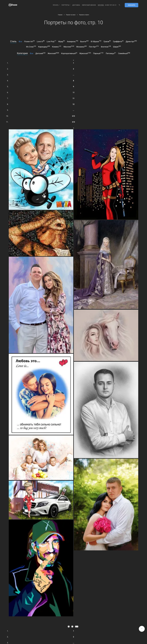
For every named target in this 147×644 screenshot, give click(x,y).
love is (41, 41)
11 (73, 98)
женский (53, 53)
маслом (69, 47)
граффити (118, 41)
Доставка (76, 5)
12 (73, 104)
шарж (117, 47)
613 (73, 116)
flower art (29, 41)
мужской (85, 53)
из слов (31, 47)
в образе (96, 41)
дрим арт (131, 41)
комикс (57, 47)
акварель (73, 41)
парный (98, 53)
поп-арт (94, 47)
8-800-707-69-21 (111, 5)
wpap (62, 41)
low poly (51, 41)
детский (40, 53)
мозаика (82, 47)
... (73, 75)
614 (73, 122)
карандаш (44, 47)
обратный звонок (89, 5)
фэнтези (106, 47)
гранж (107, 41)
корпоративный (69, 53)
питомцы (111, 53)
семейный (124, 53)
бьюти (84, 41)
